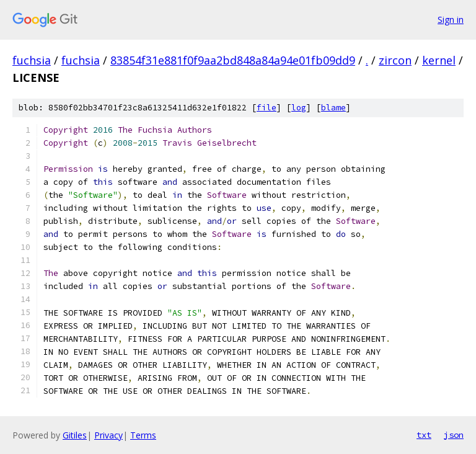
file (267, 108)
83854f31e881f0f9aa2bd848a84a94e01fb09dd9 (233, 60)
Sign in (451, 20)
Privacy (108, 435)
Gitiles (75, 435)
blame (333, 108)
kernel (439, 60)
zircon (395, 60)
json (454, 435)
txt (424, 435)
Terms (143, 435)
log (299, 108)
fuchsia (32, 60)
